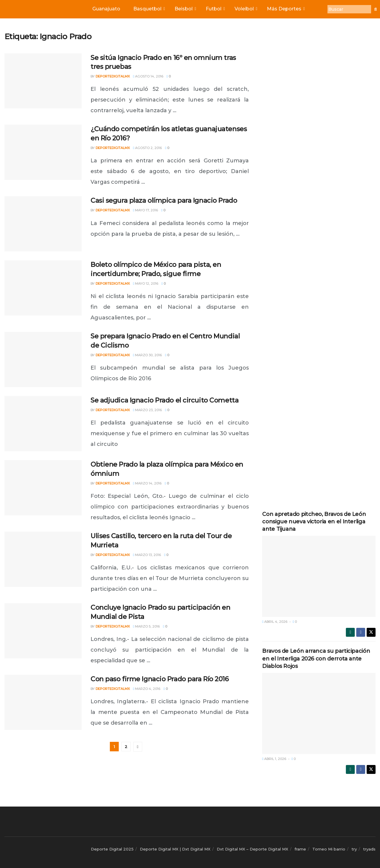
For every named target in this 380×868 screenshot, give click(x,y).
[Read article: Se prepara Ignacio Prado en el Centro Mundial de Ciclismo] (43, 359)
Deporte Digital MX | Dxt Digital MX (175, 849)
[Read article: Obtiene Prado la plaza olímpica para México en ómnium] (43, 488)
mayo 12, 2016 (146, 283)
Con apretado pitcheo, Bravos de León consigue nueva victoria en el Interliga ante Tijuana (314, 522)
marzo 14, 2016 (147, 483)
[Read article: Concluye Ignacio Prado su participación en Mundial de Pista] (43, 631)
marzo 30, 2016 (147, 355)
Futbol (215, 9)
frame (300, 849)
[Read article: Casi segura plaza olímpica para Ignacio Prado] (43, 224)
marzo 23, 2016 (147, 410)
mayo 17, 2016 (145, 210)
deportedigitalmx (113, 76)
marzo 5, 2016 (146, 626)
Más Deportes (285, 9)
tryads (369, 849)
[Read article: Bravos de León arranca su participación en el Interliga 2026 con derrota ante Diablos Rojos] (319, 713)
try (354, 849)
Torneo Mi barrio (329, 849)
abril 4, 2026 (275, 622)
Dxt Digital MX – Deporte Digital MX (252, 849)
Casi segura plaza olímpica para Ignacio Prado (164, 201)
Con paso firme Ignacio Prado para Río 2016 (160, 679)
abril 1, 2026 (274, 759)
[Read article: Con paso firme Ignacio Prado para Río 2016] (43, 702)
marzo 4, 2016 (147, 689)
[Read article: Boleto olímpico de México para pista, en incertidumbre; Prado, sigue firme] (43, 288)
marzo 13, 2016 (147, 555)
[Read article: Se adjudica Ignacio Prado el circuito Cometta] (43, 424)
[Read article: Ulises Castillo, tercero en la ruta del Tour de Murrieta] (43, 559)
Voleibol (246, 9)
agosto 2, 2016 (147, 148)
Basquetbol (149, 9)
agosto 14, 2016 (148, 76)
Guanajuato (106, 9)
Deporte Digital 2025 (112, 849)
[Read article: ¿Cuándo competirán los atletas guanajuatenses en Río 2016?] (43, 152)
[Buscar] (349, 9)
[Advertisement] (319, 121)
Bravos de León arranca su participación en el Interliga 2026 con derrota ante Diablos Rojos (316, 658)
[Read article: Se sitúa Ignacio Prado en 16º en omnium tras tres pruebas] (43, 81)
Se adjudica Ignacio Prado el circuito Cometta (164, 400)
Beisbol (185, 9)
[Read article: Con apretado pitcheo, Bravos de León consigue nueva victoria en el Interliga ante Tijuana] (319, 576)
